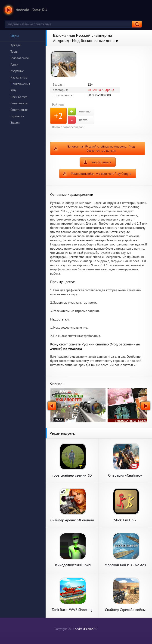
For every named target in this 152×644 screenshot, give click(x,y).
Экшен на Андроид (101, 90)
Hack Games (19, 97)
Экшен (15, 123)
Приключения (20, 84)
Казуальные (19, 77)
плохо (78, 120)
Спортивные (19, 110)
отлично (79, 112)
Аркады (16, 45)
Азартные (17, 71)
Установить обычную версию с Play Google (101, 174)
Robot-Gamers (101, 162)
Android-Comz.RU (86, 629)
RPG (13, 90)
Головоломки (20, 58)
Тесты (14, 51)
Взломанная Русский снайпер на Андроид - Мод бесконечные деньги (101, 148)
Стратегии (17, 116)
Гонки (14, 64)
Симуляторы (19, 103)
